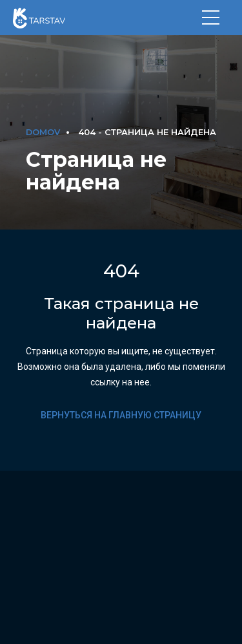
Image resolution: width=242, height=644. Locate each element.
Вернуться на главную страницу (121, 415)
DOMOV (43, 132)
